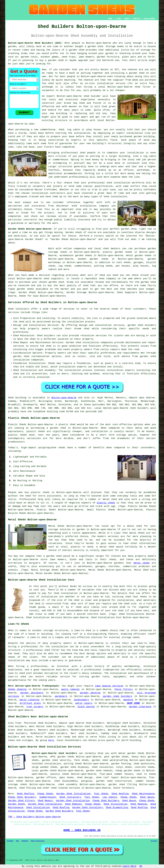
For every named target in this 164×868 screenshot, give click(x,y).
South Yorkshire (124, 788)
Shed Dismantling (117, 808)
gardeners (61, 696)
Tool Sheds (101, 794)
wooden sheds (49, 767)
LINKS (118, 19)
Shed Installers (70, 797)
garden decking (90, 693)
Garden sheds (74, 232)
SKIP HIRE (133, 703)
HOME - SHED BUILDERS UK (82, 830)
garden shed (129, 229)
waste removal (70, 689)
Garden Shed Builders (59, 811)
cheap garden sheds (128, 771)
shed (86, 96)
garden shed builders (118, 696)
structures (65, 167)
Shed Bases (147, 797)
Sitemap (10, 841)
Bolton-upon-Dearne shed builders (54, 753)
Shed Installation (115, 804)
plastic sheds (106, 503)
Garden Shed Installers (88, 808)
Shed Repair (45, 801)
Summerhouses (48, 797)
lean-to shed (39, 637)
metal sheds (142, 563)
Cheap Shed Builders (22, 797)
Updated (25, 841)
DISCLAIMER (149, 19)
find (18, 723)
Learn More (129, 866)
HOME (110, 19)
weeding (128, 700)
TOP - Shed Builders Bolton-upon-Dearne (34, 817)
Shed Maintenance (143, 794)
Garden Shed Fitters (21, 801)
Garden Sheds (17, 804)
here (51, 740)
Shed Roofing (25, 794)
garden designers (32, 693)
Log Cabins (110, 797)
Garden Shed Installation (73, 794)
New (17, 841)
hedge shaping (17, 689)
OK (141, 866)
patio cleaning (29, 700)
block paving (86, 707)
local (102, 87)
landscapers (81, 700)
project (49, 213)
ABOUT (127, 19)
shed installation (115, 197)
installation (135, 133)
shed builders (139, 408)
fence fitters (124, 689)
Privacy (154, 841)
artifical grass (30, 703)
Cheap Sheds (45, 794)
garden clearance (140, 707)
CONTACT (137, 19)
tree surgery (35, 707)
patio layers (84, 703)
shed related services (66, 788)
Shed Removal (73, 804)
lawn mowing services (109, 686)
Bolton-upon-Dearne (64, 398)
